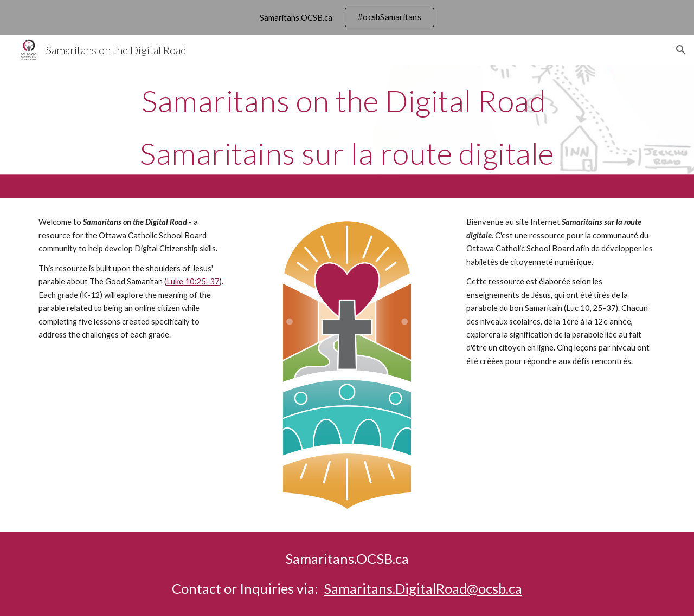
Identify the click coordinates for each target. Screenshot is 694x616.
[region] (347, 17)
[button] (681, 50)
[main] (347, 132)
